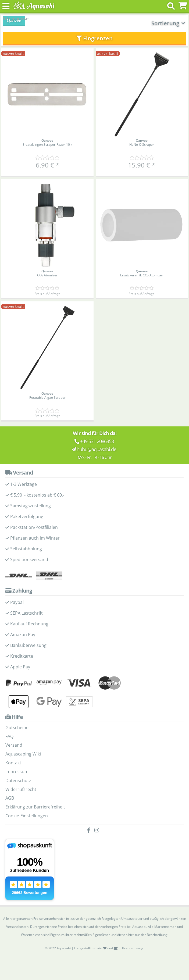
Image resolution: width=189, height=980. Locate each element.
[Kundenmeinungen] (47, 158)
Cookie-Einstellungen (27, 816)
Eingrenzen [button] (94, 38)
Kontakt (13, 763)
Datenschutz (18, 781)
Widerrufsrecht (21, 789)
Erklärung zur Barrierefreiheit (35, 807)
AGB (10, 798)
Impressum (17, 772)
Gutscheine (17, 728)
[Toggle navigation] (6, 6)
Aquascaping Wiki (23, 754)
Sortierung (165, 23)
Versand (14, 745)
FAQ (9, 736)
